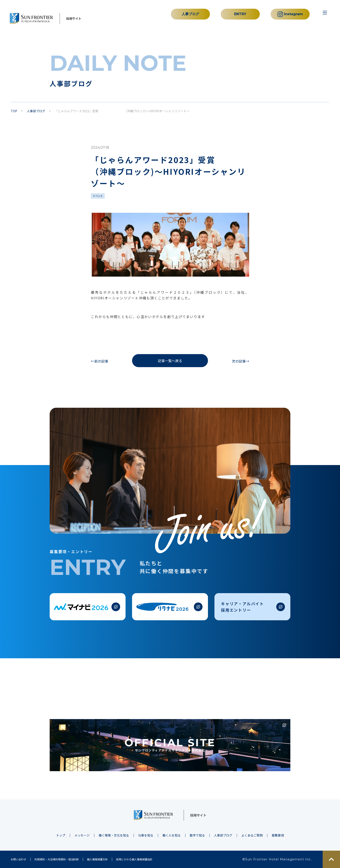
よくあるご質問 (252, 835)
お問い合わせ (18, 859)
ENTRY (240, 14)
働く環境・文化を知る (114, 835)
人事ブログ (190, 14)
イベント (98, 196)
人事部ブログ (36, 111)
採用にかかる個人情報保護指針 (134, 859)
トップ (61, 835)
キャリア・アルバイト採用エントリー (242, 607)
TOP (14, 111)
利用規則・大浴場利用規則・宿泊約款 (57, 859)
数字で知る (197, 835)
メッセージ (82, 835)
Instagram (290, 14)
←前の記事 (100, 361)
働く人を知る (172, 835)
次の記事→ (240, 361)
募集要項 (278, 835)
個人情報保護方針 (97, 859)
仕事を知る (146, 835)
